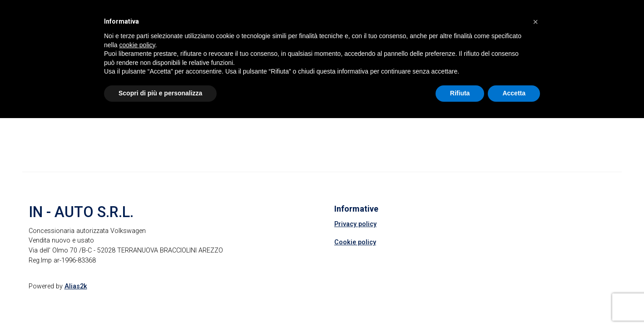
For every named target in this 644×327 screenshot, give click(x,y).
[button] (535, 22)
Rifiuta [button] (460, 93)
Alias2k (76, 286)
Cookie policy (355, 242)
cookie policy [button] (137, 45)
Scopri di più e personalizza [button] (160, 93)
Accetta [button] (514, 93)
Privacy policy (355, 224)
